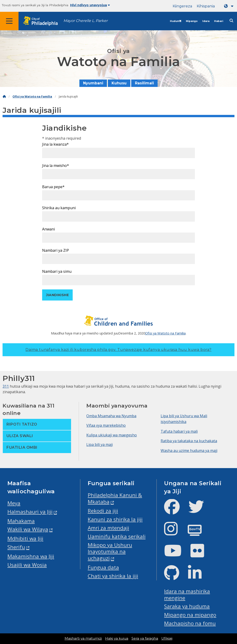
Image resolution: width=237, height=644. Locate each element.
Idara (206, 21)
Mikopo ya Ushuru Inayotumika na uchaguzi (110, 552)
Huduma (176, 21)
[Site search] (231, 21)
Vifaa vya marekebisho (106, 425)
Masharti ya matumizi (83, 638)
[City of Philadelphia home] (43, 21)
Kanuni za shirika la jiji (115, 519)
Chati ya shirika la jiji (113, 576)
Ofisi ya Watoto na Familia (32, 97)
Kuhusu (119, 83)
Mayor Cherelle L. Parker (86, 21)
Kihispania (206, 6)
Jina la (55, 144)
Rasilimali (144, 83)
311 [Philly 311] (6, 386)
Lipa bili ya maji (100, 445)
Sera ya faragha (145, 638)
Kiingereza (182, 6)
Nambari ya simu (57, 271)
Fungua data (103, 567)
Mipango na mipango (190, 615)
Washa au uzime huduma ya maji (189, 451)
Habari (219, 21)
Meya (14, 503)
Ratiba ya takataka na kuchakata (189, 441)
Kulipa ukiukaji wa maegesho (112, 435)
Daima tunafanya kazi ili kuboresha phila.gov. (118, 350)
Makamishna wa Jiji (31, 556)
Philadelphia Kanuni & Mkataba (115, 498)
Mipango (192, 21)
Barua (53, 187)
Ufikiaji (167, 638)
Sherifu (16, 547)
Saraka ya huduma (187, 606)
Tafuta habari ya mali (179, 431)
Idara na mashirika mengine (187, 595)
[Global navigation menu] (9, 21)
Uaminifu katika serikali (117, 536)
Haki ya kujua (117, 638)
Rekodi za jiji (103, 511)
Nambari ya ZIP (56, 250)
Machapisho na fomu (190, 623)
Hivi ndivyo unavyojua (90, 5)
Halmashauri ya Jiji (30, 512)
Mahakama (21, 521)
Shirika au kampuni (59, 208)
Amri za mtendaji (108, 528)
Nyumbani (93, 83)
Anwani (48, 229)
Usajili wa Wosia (27, 565)
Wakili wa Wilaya (28, 529)
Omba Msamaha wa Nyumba (111, 416)
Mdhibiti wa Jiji (25, 538)
